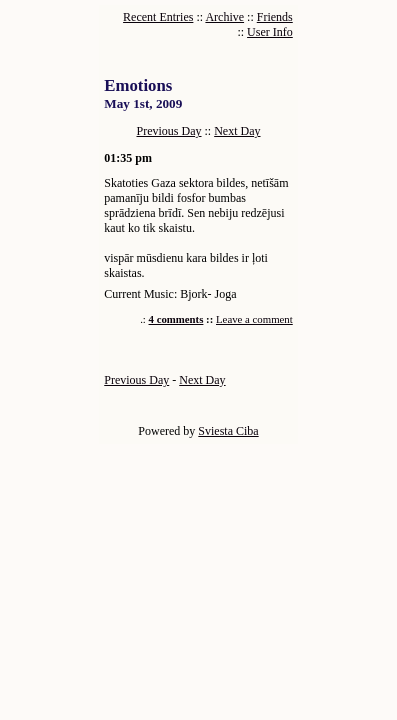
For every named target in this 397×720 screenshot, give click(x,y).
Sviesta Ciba (228, 431)
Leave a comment (254, 319)
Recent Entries (158, 17)
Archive (224, 17)
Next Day (237, 131)
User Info (270, 32)
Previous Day (169, 131)
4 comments (176, 319)
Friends (275, 17)
